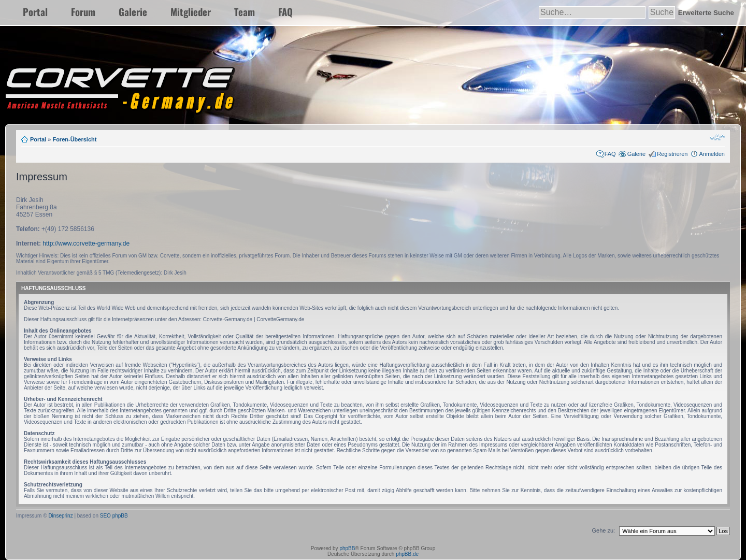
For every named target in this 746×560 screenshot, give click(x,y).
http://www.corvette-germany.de (86, 243)
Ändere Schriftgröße (717, 137)
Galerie (133, 12)
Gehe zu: (603, 530)
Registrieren (672, 154)
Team (245, 12)
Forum (83, 12)
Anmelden (712, 154)
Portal (35, 12)
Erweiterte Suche (706, 13)
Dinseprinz (60, 516)
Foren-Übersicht (74, 139)
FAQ (285, 12)
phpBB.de (407, 554)
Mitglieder (191, 12)
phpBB (347, 548)
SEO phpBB (114, 516)
